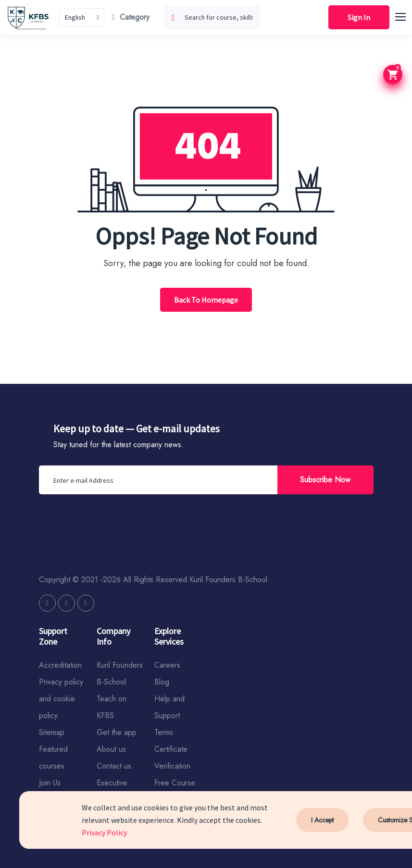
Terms (164, 732)
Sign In (359, 17)
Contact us (114, 766)
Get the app (117, 732)
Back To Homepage (206, 300)
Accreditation (60, 665)
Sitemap (52, 732)
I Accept (322, 820)
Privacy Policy (104, 832)
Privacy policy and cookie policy (61, 699)
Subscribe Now (325, 480)
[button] (405, 15)
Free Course (175, 783)
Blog (162, 682)
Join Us (50, 783)
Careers (167, 665)
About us (111, 749)
